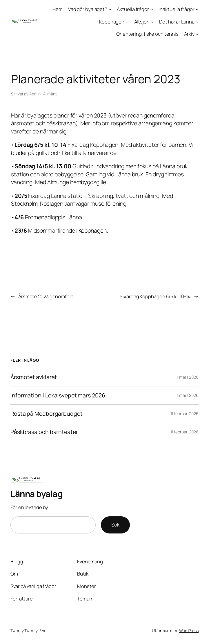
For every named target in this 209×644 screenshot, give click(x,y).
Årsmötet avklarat (34, 377)
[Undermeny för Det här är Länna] (197, 21)
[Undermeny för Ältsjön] (152, 21)
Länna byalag (36, 494)
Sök (115, 525)
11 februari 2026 (185, 414)
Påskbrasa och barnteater (44, 432)
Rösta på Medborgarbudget (47, 414)
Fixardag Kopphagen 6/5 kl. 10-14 (156, 296)
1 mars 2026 (188, 377)
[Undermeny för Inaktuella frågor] (197, 9)
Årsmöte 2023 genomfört (46, 296)
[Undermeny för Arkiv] (197, 34)
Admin (35, 94)
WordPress (189, 631)
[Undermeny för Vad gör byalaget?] (110, 9)
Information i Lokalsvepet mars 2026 (58, 395)
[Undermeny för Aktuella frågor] (152, 9)
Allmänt (50, 94)
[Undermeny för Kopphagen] (127, 21)
